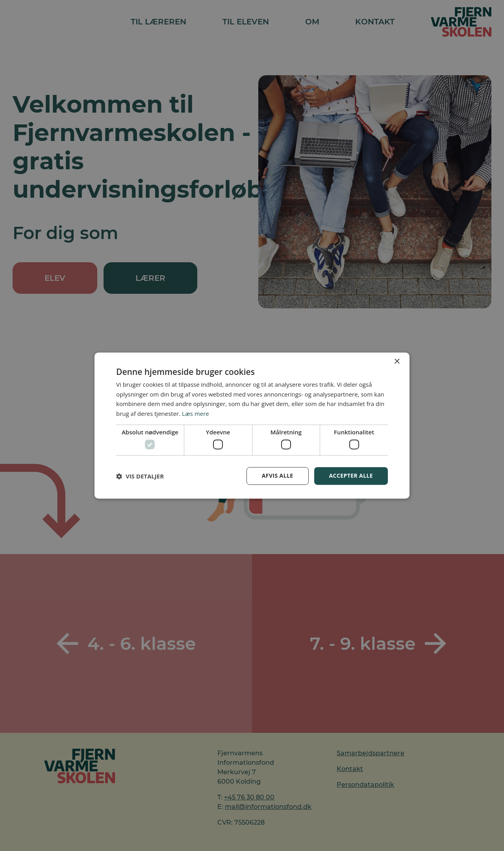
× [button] (397, 362)
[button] (140, 476)
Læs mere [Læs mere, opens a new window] (195, 413)
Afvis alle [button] (278, 476)
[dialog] (252, 425)
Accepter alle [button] (351, 476)
